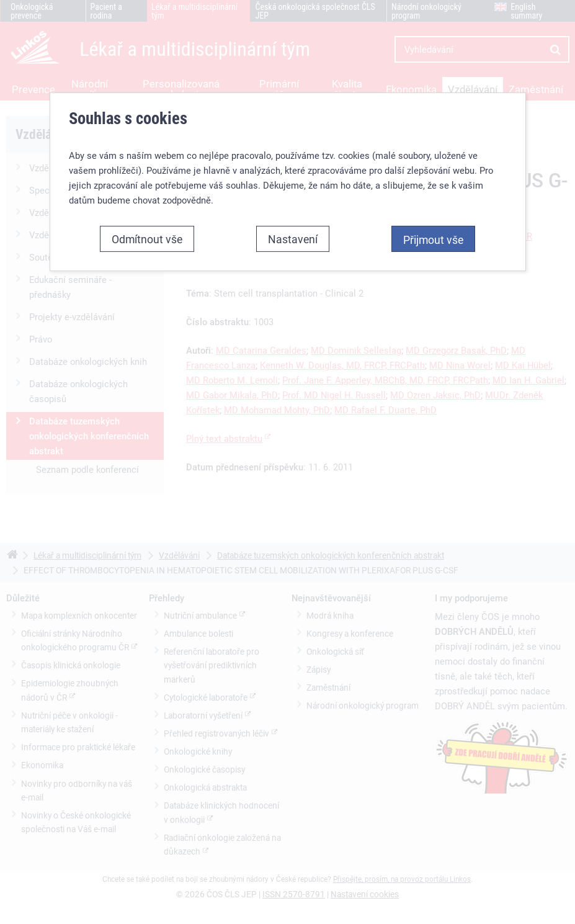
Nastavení (293, 239)
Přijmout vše (433, 240)
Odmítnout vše (147, 239)
